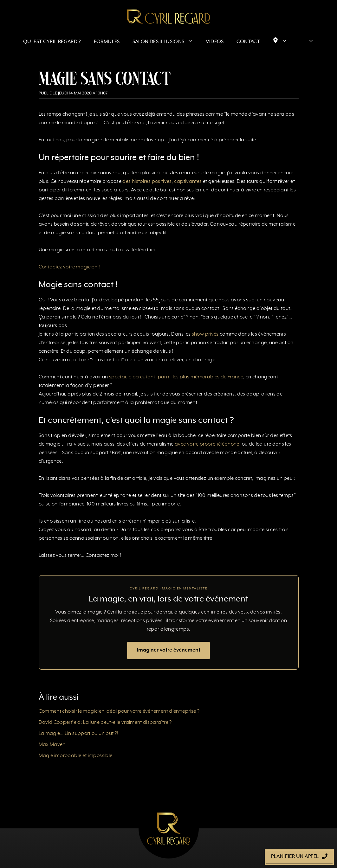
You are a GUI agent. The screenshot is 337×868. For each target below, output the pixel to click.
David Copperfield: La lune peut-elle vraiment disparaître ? (105, 723)
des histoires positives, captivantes (162, 182)
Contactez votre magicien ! (69, 267)
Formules (107, 42)
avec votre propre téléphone (207, 444)
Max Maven (52, 745)
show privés (205, 334)
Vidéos (215, 42)
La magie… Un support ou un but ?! (79, 734)
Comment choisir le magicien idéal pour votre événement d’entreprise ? (119, 711)
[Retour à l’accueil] (169, 16)
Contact (248, 42)
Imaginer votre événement (169, 650)
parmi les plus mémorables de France (201, 377)
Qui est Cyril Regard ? (52, 42)
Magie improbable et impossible (76, 756)
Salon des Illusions (166, 42)
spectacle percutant (132, 377)
